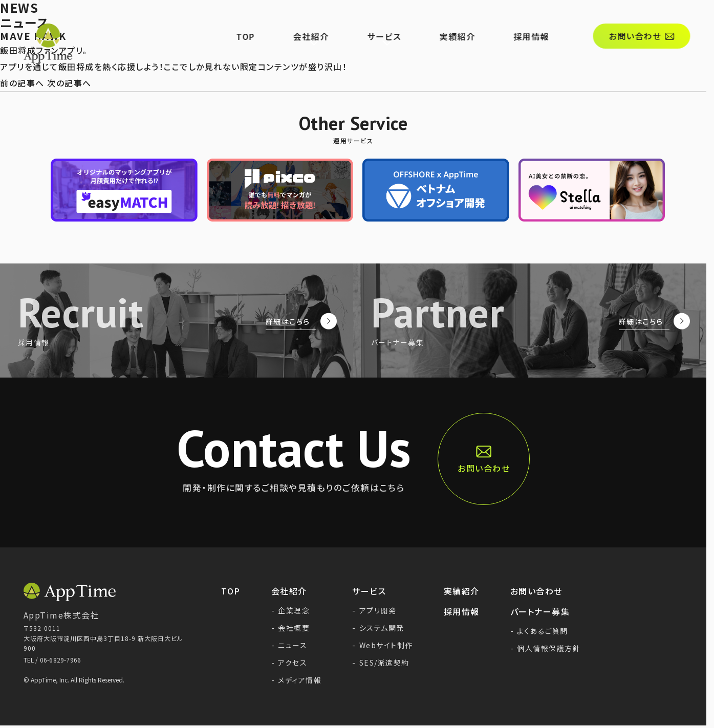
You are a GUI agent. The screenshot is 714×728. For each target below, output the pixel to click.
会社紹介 (324, 23)
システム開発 (378, 628)
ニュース (289, 645)
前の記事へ (22, 83)
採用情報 (544, 23)
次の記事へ (69, 83)
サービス (397, 23)
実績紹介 (470, 23)
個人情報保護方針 (546, 648)
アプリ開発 (374, 610)
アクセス (289, 663)
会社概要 (291, 628)
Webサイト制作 (383, 645)
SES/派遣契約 (381, 663)
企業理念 (291, 610)
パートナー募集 (540, 611)
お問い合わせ (536, 591)
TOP (259, 23)
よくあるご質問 (539, 631)
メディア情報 (297, 680)
